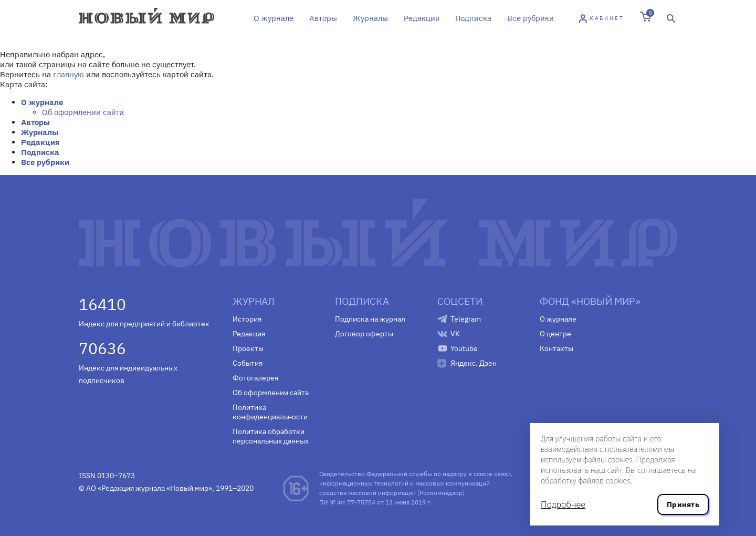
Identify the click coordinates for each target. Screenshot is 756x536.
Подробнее (563, 504)
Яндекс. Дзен (474, 363)
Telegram (466, 319)
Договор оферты (364, 334)
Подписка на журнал (370, 319)
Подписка (473, 18)
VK (455, 334)
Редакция (422, 18)
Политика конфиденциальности (270, 412)
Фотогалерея (255, 378)
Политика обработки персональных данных (271, 436)
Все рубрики (531, 18)
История (247, 319)
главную (69, 74)
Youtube (464, 348)
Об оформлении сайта (83, 112)
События (248, 363)
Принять (683, 504)
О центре (555, 334)
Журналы (370, 18)
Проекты (248, 348)
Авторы (323, 18)
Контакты (556, 348)
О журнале (274, 18)
